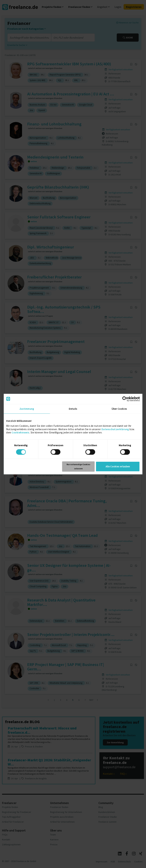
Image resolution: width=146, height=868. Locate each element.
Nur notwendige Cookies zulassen (78, 466)
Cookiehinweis (21, 432)
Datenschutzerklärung (115, 429)
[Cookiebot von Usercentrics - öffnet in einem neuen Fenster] (125, 399)
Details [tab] (73, 409)
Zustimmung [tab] (27, 409)
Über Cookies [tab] (119, 409)
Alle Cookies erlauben (118, 466)
